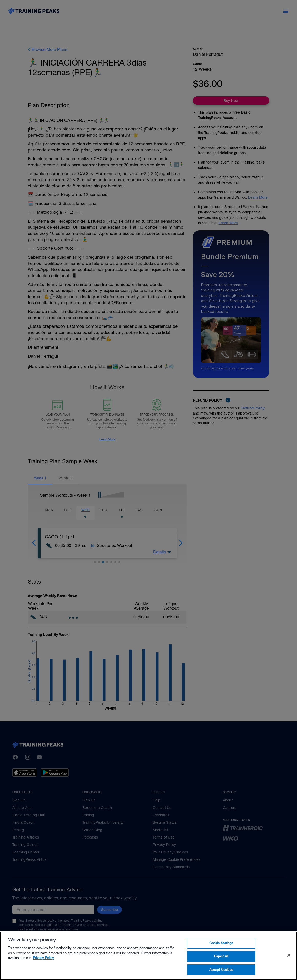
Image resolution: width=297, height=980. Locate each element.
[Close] (289, 966)
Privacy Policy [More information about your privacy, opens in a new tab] (43, 968)
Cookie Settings (221, 954)
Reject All (221, 967)
